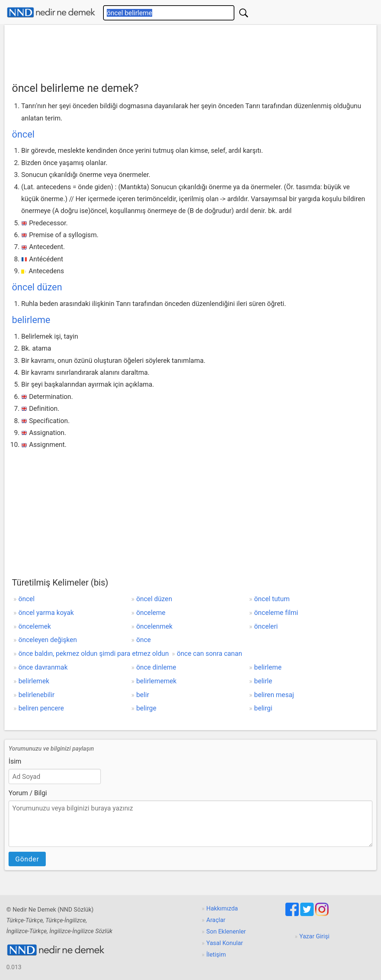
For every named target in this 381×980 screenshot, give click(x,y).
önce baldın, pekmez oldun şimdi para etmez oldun (93, 653)
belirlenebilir (36, 695)
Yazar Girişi (315, 936)
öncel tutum (272, 599)
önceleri (266, 626)
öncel (23, 134)
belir (143, 695)
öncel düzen (37, 287)
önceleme (151, 612)
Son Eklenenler (226, 931)
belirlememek (156, 681)
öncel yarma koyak (46, 612)
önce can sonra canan (209, 653)
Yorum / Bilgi (28, 793)
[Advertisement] (190, 51)
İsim (15, 761)
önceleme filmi (276, 612)
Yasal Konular (225, 943)
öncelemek (35, 626)
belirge (146, 708)
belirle (263, 681)
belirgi (263, 708)
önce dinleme (156, 667)
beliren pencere (41, 708)
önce (143, 640)
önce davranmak (43, 667)
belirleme (31, 320)
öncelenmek (154, 626)
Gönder (27, 859)
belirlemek (34, 681)
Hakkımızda (222, 908)
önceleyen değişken (47, 640)
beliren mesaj (274, 695)
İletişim (216, 955)
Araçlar (216, 920)
